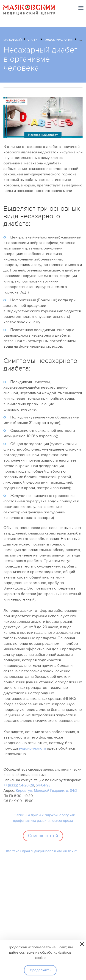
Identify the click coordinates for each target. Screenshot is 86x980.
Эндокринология (58, 40)
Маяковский (12, 40)
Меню (81, 8)
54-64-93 (43, 785)
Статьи (32, 40)
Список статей (43, 836)
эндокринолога (32, 748)
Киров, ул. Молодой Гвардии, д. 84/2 (47, 791)
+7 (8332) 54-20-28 (19, 785)
